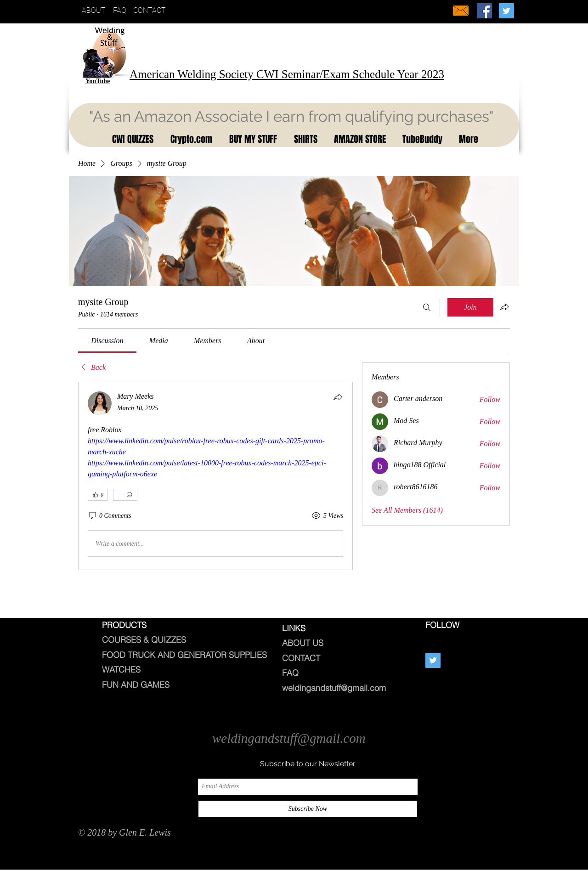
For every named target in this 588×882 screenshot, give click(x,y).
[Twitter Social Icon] (506, 11)
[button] (131, 139)
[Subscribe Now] (308, 809)
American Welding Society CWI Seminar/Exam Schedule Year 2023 (287, 74)
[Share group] (504, 307)
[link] (107, 341)
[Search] (427, 307)
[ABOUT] (96, 11)
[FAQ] (122, 11)
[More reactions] (125, 495)
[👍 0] (98, 495)
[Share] (338, 397)
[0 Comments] (110, 516)
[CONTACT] (152, 11)
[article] (215, 476)
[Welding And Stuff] (484, 11)
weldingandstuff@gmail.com (334, 688)
